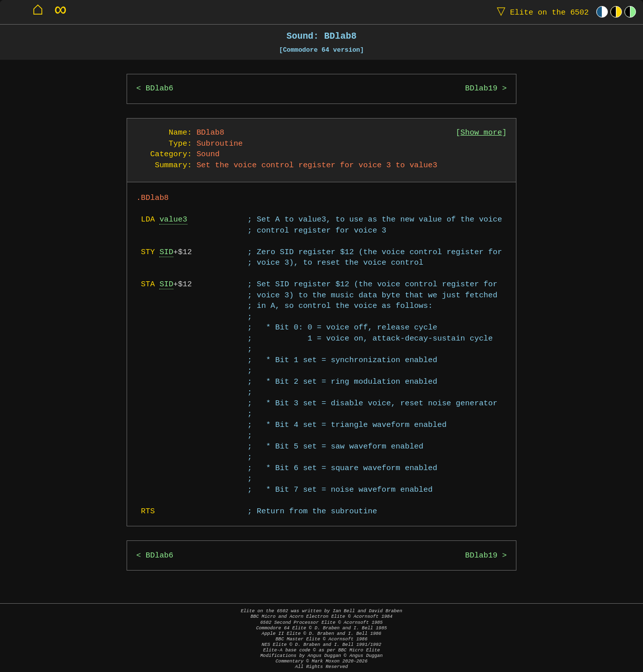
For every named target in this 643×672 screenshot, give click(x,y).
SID (166, 252)
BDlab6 (159, 89)
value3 (173, 220)
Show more (481, 133)
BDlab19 (481, 89)
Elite (541, 12)
